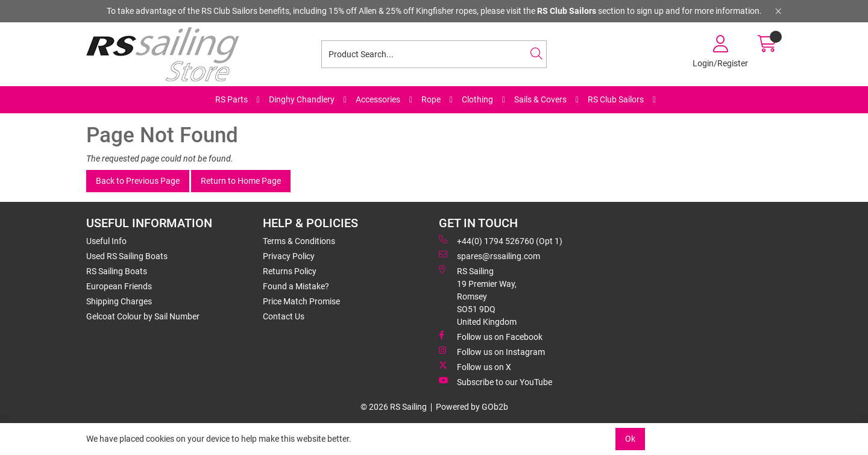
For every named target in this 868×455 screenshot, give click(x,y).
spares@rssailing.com (489, 256)
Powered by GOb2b (472, 407)
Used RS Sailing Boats (127, 256)
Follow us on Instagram (492, 351)
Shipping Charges (119, 301)
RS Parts (231, 99)
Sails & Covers (540, 99)
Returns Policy (290, 271)
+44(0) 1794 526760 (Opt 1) (501, 240)
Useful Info (106, 241)
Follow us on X (475, 366)
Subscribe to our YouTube (495, 381)
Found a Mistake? (296, 286)
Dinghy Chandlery (302, 99)
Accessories (378, 99)
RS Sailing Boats (117, 271)
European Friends (119, 286)
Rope (431, 99)
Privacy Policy (289, 256)
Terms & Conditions (299, 241)
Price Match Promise (301, 301)
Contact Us (284, 316)
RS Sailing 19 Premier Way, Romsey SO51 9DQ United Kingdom (478, 296)
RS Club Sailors (616, 99)
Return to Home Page (241, 181)
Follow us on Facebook (491, 336)
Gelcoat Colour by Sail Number (143, 316)
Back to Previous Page (138, 181)
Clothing (477, 99)
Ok (630, 439)
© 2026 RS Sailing (394, 407)
